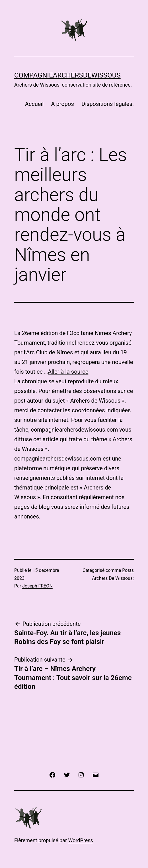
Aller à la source (68, 372)
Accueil (34, 104)
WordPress (80, 840)
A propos (63, 104)
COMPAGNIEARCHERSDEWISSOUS (67, 75)
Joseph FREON (37, 586)
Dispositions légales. (108, 104)
